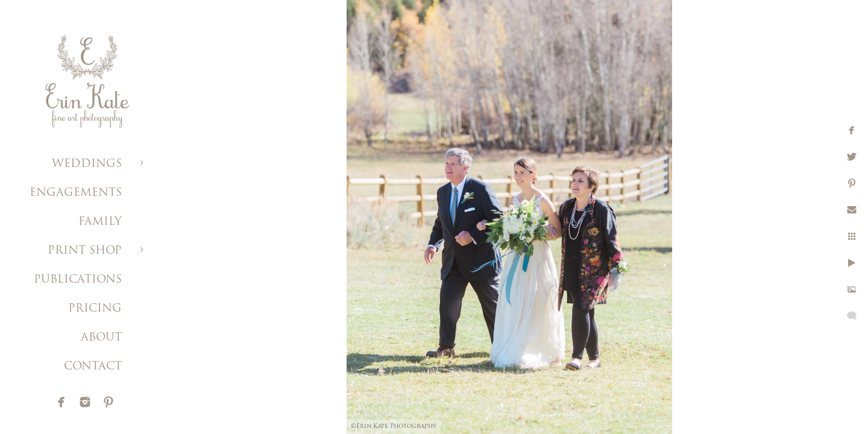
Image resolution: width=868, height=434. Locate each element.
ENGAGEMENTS (76, 193)
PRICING (95, 309)
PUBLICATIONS (78, 280)
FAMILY (100, 222)
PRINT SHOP (85, 251)
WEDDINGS (87, 164)
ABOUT (101, 338)
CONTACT (93, 367)
